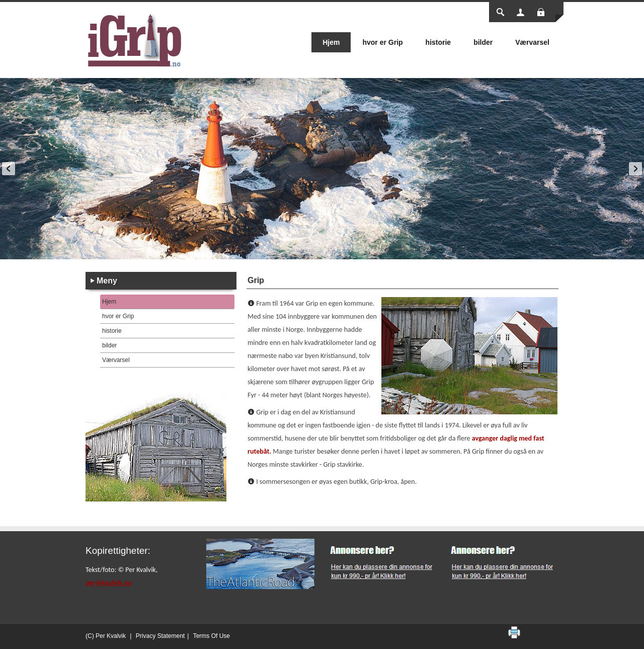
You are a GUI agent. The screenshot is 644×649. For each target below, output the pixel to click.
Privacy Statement (160, 636)
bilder (109, 345)
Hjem (109, 302)
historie (112, 331)
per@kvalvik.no (108, 583)
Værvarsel (116, 360)
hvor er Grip (118, 316)
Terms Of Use (212, 636)
